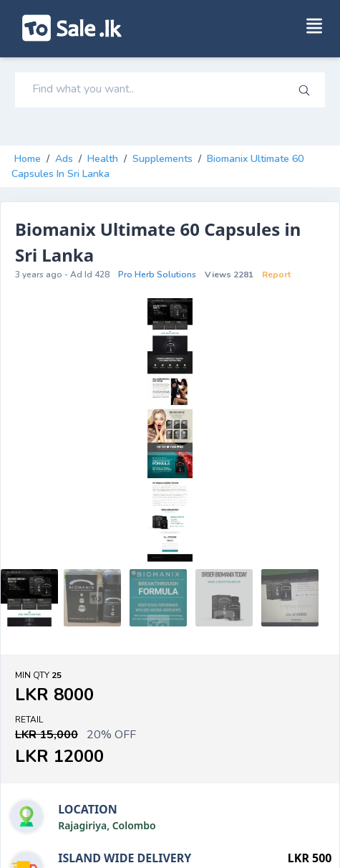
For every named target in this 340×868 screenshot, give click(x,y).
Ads (64, 159)
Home (28, 159)
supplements (162, 159)
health (103, 159)
